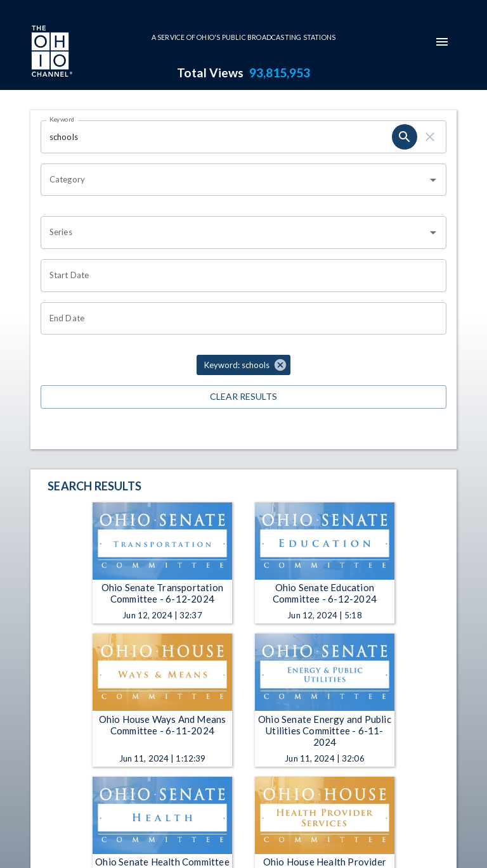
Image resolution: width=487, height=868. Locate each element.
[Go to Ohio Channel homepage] (51, 53)
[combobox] (234, 180)
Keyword (62, 119)
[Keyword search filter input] (216, 137)
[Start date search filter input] (239, 276)
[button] (243, 365)
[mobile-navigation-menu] (442, 42)
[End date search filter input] (239, 319)
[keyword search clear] (430, 137)
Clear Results (243, 397)
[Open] (433, 180)
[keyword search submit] (405, 137)
